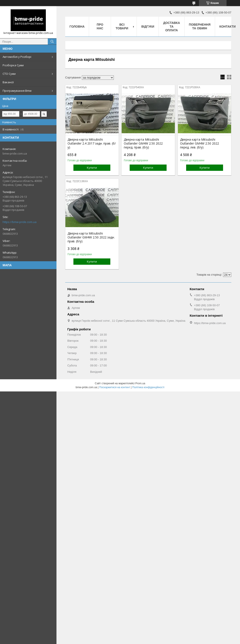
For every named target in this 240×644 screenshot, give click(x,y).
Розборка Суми (13, 65)
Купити (92, 168)
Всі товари (122, 26)
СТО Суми (9, 74)
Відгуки (148, 27)
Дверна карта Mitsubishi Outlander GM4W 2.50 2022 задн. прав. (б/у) (91, 237)
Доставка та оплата (171, 27)
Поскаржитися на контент (115, 387)
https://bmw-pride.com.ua (20, 222)
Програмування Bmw (17, 91)
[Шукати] (52, 42)
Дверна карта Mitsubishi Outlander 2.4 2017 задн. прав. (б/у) (92, 143)
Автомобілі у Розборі (17, 57)
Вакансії (8, 82)
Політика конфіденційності (148, 387)
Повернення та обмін (200, 26)
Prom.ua (140, 383)
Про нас (100, 26)
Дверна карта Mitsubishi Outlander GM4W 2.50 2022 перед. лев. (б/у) (199, 143)
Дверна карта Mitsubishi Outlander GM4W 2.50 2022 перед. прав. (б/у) (143, 143)
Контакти (228, 27)
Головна (77, 27)
